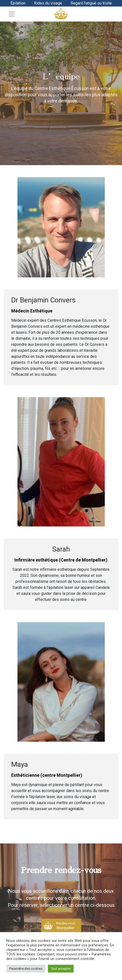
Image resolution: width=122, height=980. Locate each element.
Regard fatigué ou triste (91, 3)
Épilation (18, 3)
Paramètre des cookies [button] (26, 969)
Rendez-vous (66, 926)
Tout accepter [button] (61, 969)
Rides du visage (48, 3)
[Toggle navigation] (12, 14)
